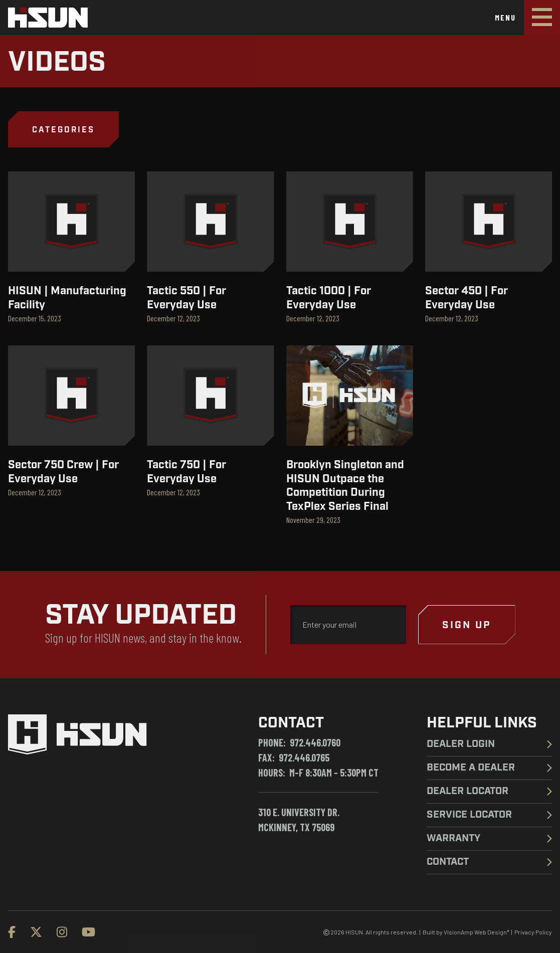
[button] (63, 129)
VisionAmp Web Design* (477, 932)
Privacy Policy (533, 932)
